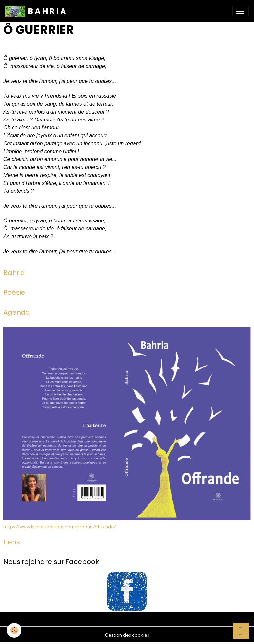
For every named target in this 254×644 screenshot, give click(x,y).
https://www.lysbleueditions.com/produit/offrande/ (60, 527)
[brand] (36, 11)
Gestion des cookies (127, 635)
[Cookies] (14, 630)
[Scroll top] (241, 631)
